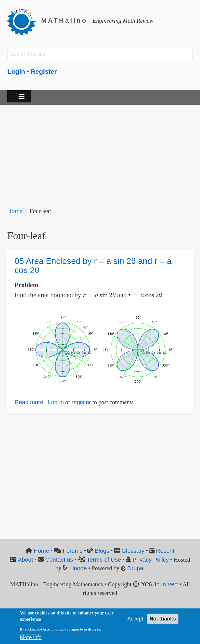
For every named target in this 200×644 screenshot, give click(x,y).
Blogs (102, 551)
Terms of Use (104, 560)
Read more (29, 402)
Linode (78, 568)
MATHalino (64, 21)
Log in (56, 402)
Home (15, 211)
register (81, 402)
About (25, 560)
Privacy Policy (151, 560)
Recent (165, 551)
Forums (73, 551)
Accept (135, 619)
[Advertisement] (100, 152)
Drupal (136, 568)
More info (31, 637)
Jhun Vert (166, 584)
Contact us (59, 560)
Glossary (133, 551)
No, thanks (163, 619)
